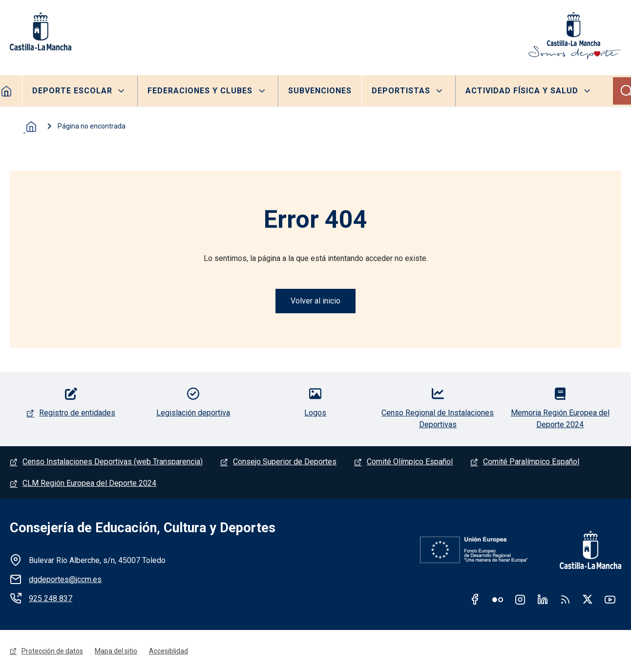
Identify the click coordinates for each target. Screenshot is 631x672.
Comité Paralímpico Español (531, 462)
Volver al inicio (315, 301)
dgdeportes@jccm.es (65, 579)
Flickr (498, 599)
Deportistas (401, 91)
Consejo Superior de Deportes (285, 462)
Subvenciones (320, 91)
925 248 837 (51, 598)
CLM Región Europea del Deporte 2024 (89, 483)
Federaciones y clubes (200, 91)
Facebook (475, 599)
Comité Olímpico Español (410, 462)
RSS (565, 599)
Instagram (520, 599)
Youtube (610, 599)
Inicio (29, 127)
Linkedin (543, 599)
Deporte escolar (72, 91)
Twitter (588, 599)
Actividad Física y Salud (522, 91)
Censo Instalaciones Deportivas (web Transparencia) (113, 462)
